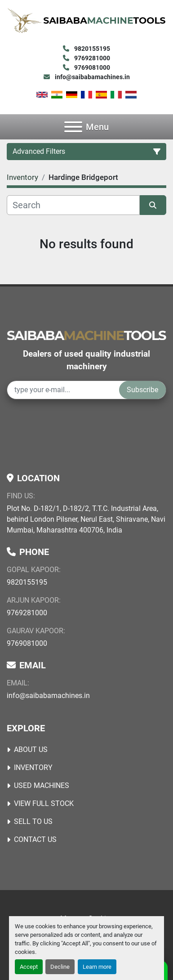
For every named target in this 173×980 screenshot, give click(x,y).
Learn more (97, 967)
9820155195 (91, 49)
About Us (31, 750)
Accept (29, 967)
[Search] (73, 205)
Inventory (33, 767)
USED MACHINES (42, 785)
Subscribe (142, 390)
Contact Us (35, 839)
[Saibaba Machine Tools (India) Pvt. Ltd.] (86, 335)
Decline (60, 967)
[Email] (63, 390)
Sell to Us (33, 821)
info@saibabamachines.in (92, 77)
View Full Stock (44, 803)
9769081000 (91, 67)
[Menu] (73, 127)
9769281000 (91, 58)
